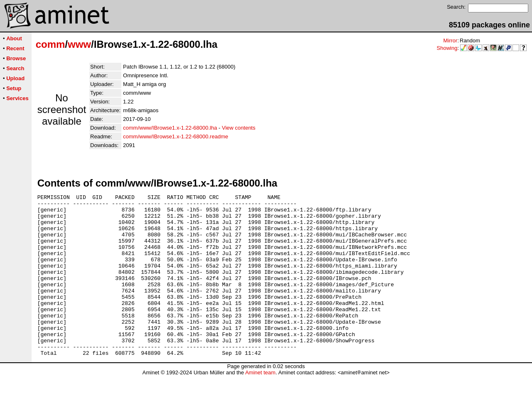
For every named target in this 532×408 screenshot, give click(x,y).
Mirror (450, 41)
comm (50, 44)
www (79, 44)
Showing (447, 48)
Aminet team (260, 405)
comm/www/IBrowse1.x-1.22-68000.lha (170, 128)
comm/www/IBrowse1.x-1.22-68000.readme (176, 136)
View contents (239, 128)
